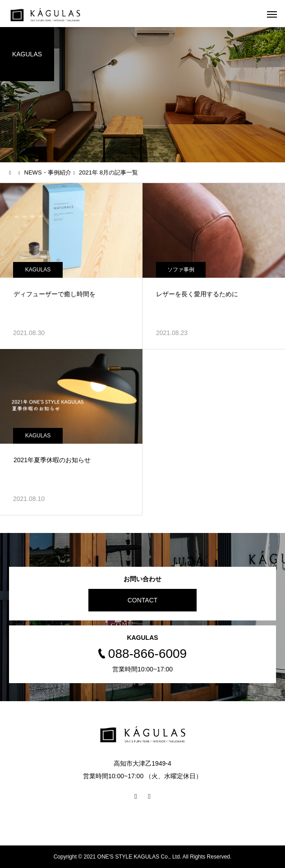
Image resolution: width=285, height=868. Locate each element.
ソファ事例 (181, 270)
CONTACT (143, 600)
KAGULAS (38, 270)
